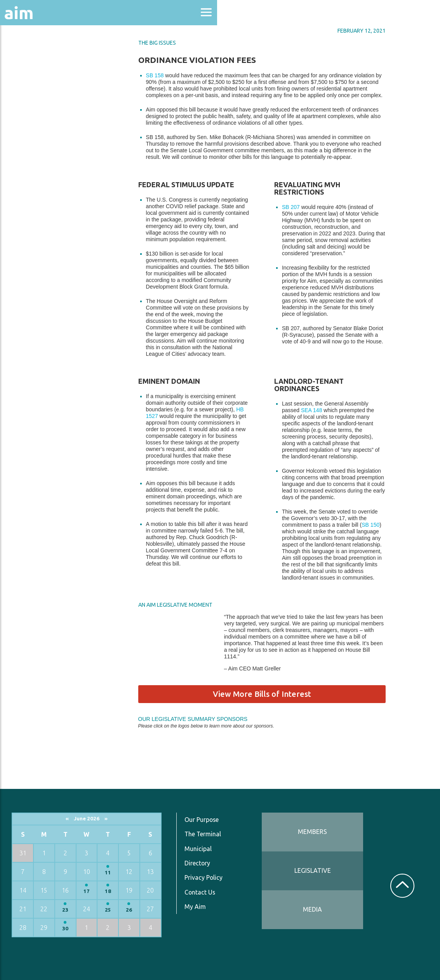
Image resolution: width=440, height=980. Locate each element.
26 (129, 907)
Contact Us (200, 889)
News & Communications (39, 144)
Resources (26, 170)
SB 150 (383, 523)
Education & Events (45, 97)
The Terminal (203, 831)
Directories (29, 117)
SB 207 (303, 205)
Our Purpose (202, 816)
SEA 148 (324, 409)
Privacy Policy (204, 875)
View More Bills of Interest (274, 692)
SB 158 (167, 74)
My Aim (195, 903)
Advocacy (25, 76)
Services (23, 191)
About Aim (27, 55)
